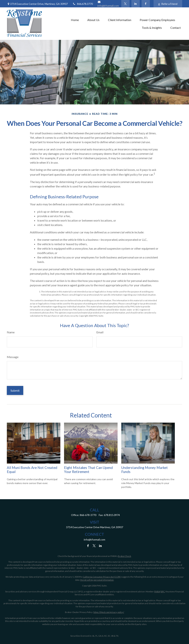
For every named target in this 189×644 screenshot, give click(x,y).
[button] (75, 20)
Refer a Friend (168, 4)
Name (11, 332)
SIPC (163, 592)
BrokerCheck (124, 556)
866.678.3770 (83, 4)
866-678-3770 (88, 515)
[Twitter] (125, 4)
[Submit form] (15, 390)
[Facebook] (146, 4)
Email (100, 332)
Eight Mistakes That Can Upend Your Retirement (88, 470)
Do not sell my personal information (97, 580)
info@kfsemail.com (94, 539)
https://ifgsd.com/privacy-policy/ (109, 612)
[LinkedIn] (136, 4)
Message (13, 357)
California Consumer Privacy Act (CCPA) (102, 577)
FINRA (157, 592)
